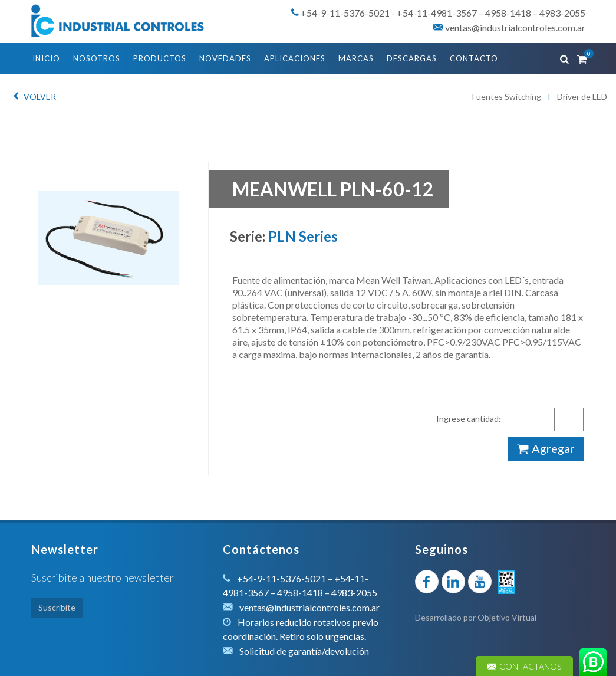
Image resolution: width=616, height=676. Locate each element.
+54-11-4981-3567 (437, 13)
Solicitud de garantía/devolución (304, 651)
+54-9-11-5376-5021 (345, 13)
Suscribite (57, 607)
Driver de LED (582, 96)
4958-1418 (508, 13)
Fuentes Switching (507, 96)
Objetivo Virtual (507, 617)
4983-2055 (562, 13)
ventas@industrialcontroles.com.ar (509, 27)
